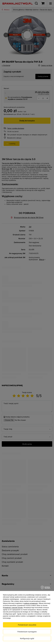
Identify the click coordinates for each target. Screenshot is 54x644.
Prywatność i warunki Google (13, 608)
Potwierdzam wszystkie (27, 625)
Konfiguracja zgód (27, 638)
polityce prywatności (31, 603)
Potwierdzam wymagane (27, 632)
